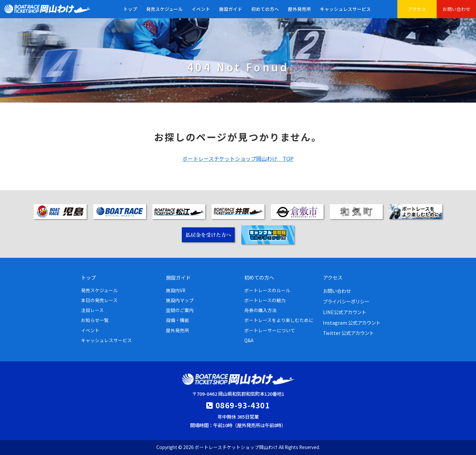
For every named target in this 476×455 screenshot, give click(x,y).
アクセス (417, 9)
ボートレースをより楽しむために (279, 320)
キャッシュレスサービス (345, 9)
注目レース (92, 310)
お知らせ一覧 (95, 320)
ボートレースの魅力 (265, 300)
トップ (130, 9)
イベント (201, 9)
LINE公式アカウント (345, 312)
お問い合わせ (456, 9)
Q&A (249, 340)
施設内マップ (180, 300)
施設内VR (176, 290)
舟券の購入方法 (260, 310)
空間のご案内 (180, 310)
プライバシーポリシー (346, 301)
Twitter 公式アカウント (348, 333)
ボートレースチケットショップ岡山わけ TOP (238, 159)
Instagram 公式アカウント (352, 322)
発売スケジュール (164, 9)
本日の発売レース (99, 300)
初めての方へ (265, 9)
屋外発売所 (299, 9)
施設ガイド (231, 9)
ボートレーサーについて (270, 330)
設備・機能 (178, 320)
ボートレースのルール (267, 290)
